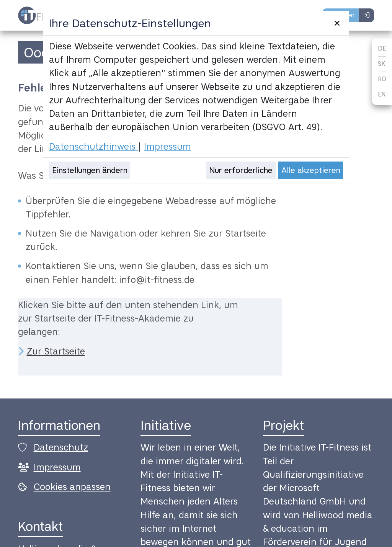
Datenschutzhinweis (94, 146)
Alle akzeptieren (311, 170)
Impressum (167, 146)
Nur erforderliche (241, 170)
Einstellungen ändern (90, 170)
